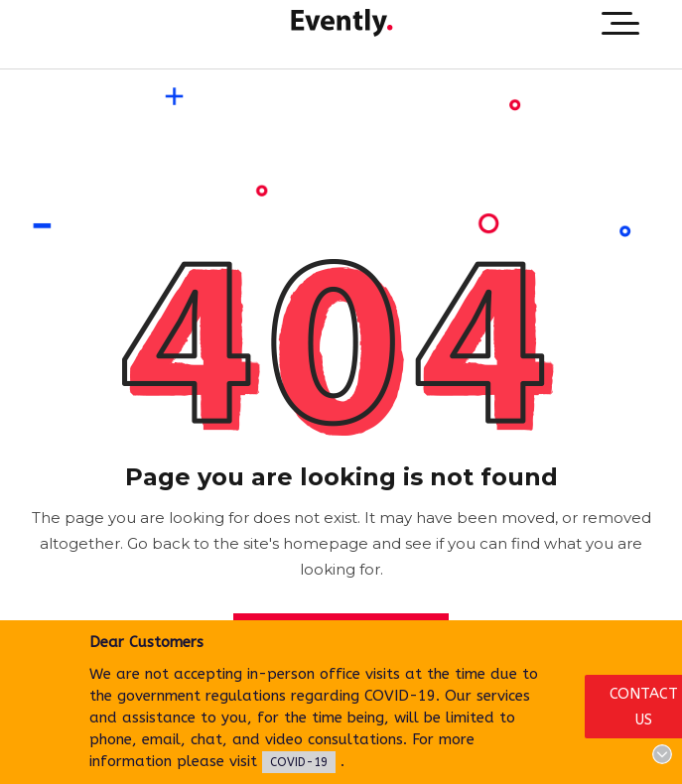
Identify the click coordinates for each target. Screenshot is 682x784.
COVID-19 (299, 762)
